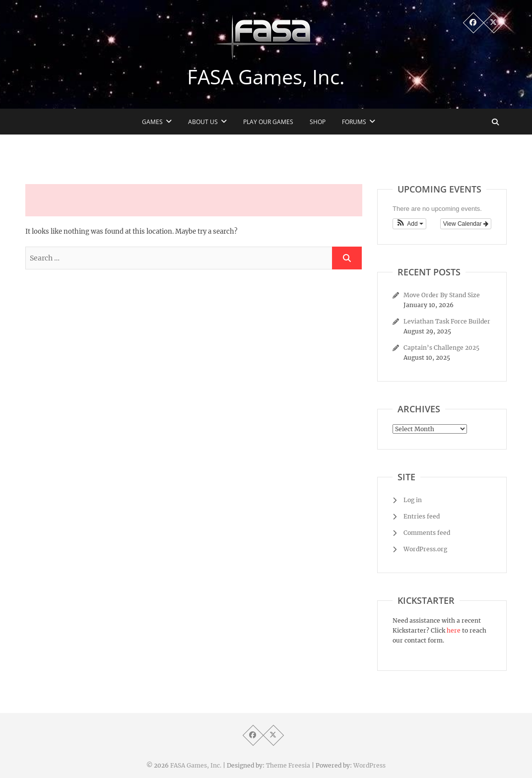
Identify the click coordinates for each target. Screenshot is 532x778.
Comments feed (427, 533)
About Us (203, 122)
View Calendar (466, 224)
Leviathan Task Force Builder (447, 321)
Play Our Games (268, 122)
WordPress (369, 765)
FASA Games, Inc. (266, 77)
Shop (318, 122)
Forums (354, 122)
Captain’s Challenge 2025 (441, 348)
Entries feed (422, 516)
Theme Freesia (288, 765)
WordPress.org (425, 549)
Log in (413, 500)
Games (152, 122)
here (454, 630)
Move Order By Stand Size (442, 295)
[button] (409, 224)
